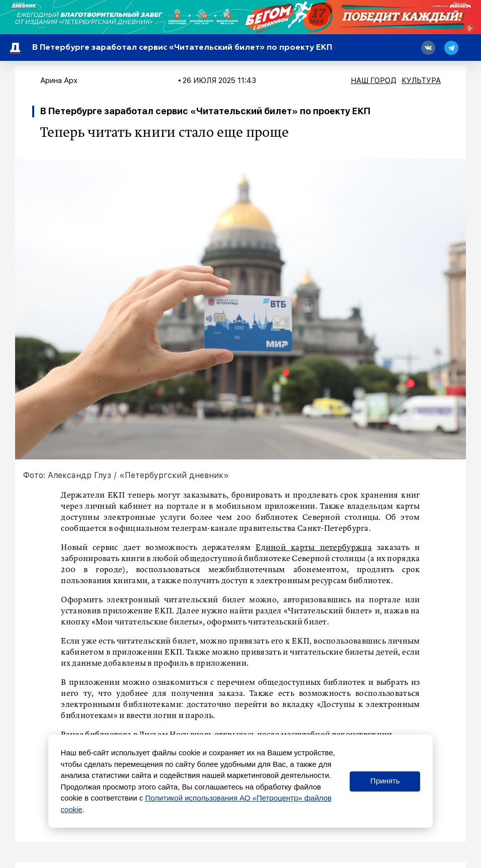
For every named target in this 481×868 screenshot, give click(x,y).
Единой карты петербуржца (314, 548)
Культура (421, 81)
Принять (385, 781)
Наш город (374, 81)
